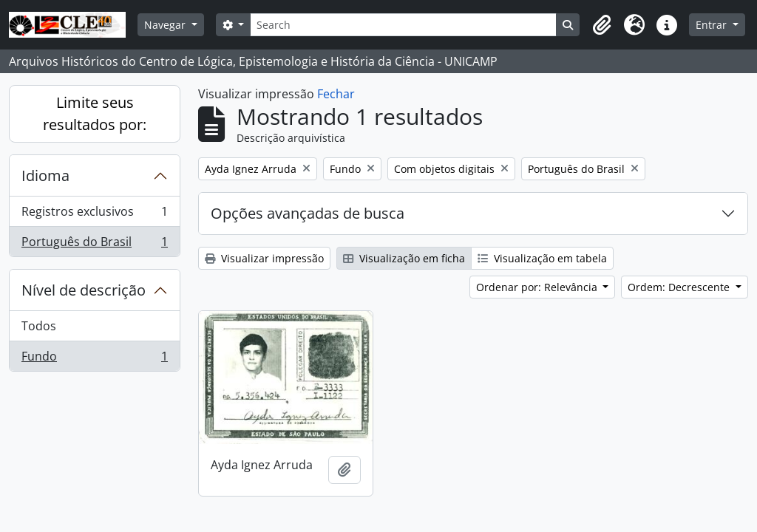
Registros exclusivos (94, 215)
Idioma (45, 175)
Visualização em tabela (542, 258)
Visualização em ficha (404, 258)
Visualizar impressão (264, 258)
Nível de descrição (84, 290)
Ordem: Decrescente (680, 287)
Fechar (336, 94)
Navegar (166, 25)
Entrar (713, 25)
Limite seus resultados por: (95, 113)
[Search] (403, 25)
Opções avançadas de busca (308, 213)
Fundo (94, 359)
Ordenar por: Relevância (538, 287)
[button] (602, 25)
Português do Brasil (94, 245)
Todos (39, 326)
